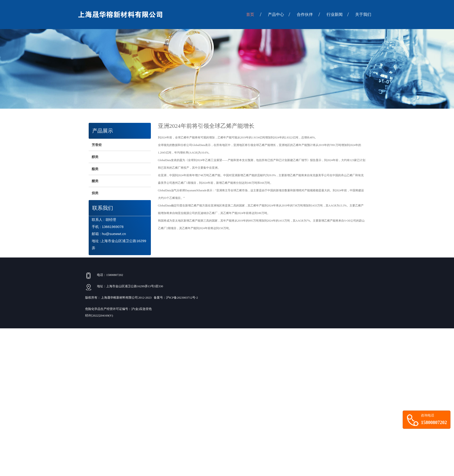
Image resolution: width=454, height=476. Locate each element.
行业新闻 (338, 14)
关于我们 (363, 14)
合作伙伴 (308, 14)
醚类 (95, 181)
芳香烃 (97, 145)
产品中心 (279, 14)
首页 (254, 14)
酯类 (95, 169)
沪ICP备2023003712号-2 (182, 298)
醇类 (95, 157)
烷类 (95, 193)
